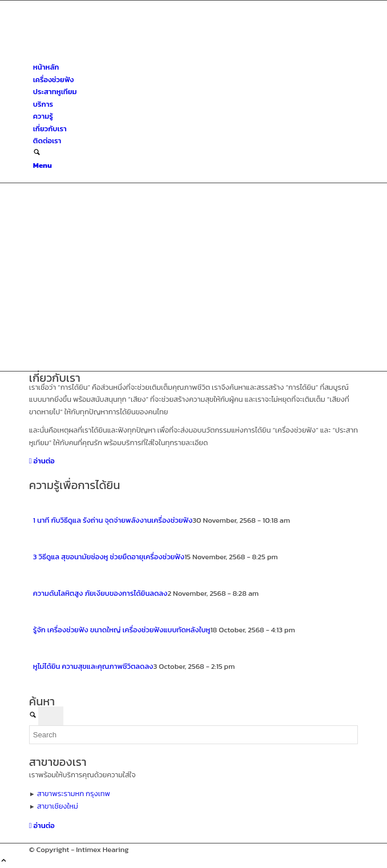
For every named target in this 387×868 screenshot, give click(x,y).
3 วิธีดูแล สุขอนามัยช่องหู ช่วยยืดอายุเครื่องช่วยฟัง (109, 557)
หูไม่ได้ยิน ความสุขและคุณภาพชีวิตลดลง (93, 666)
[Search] (37, 153)
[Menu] (43, 165)
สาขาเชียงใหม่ (58, 806)
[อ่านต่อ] (42, 461)
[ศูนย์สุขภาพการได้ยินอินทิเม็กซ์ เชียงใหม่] (115, 55)
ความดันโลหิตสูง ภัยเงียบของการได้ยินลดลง (100, 593)
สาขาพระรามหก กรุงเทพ (74, 794)
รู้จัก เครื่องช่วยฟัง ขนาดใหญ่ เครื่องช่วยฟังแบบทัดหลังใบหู (122, 630)
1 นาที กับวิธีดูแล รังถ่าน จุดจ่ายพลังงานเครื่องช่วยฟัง (113, 520)
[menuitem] (195, 67)
